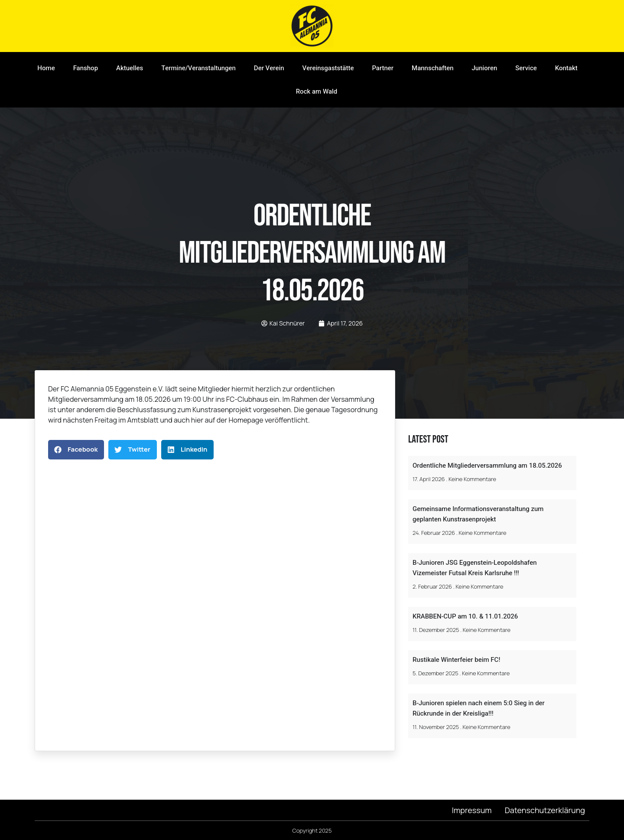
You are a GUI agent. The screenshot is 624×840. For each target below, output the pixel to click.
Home (46, 68)
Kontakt (566, 68)
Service (526, 68)
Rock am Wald (317, 91)
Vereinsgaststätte (328, 68)
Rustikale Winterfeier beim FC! (456, 660)
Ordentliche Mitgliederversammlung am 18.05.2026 (487, 466)
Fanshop (86, 68)
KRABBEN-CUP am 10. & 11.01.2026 (465, 616)
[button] (76, 450)
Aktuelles (130, 68)
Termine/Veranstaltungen (198, 68)
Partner (383, 68)
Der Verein (269, 68)
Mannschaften (432, 68)
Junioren (485, 68)
